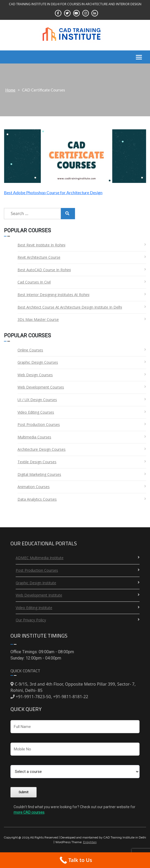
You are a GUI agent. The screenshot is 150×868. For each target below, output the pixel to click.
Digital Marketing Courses (39, 474)
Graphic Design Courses (38, 362)
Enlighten (90, 842)
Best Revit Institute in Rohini (41, 245)
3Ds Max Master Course (38, 319)
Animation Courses (34, 487)
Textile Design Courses (37, 462)
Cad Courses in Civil (34, 282)
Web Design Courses (35, 375)
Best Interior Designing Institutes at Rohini (53, 295)
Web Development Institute (39, 595)
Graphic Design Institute (36, 583)
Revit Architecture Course (39, 257)
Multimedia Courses (34, 437)
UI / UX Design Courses (37, 400)
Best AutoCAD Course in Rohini (44, 270)
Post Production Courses (39, 424)
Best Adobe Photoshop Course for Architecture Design (53, 192)
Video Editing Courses (36, 412)
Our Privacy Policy (31, 620)
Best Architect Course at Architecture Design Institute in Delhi (70, 307)
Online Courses (30, 350)
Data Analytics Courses (37, 499)
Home (10, 90)
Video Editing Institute (34, 608)
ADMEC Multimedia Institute (40, 558)
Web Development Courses (41, 387)
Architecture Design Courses (42, 449)
